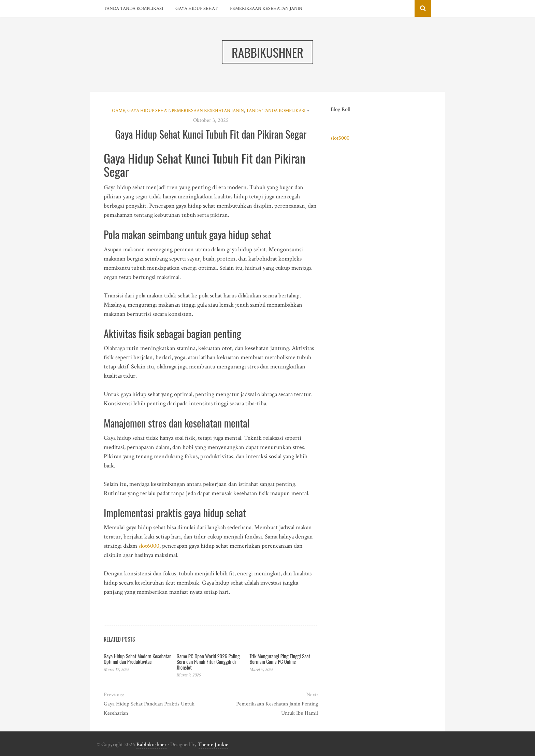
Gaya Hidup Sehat (197, 9)
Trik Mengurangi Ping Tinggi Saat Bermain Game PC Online (280, 659)
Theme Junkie (213, 745)
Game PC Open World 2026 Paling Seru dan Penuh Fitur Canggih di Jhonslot (208, 662)
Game (119, 111)
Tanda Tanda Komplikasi (133, 9)
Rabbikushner (151, 745)
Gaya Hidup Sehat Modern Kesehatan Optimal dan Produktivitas (138, 659)
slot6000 (149, 546)
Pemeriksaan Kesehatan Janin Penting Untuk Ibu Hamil (277, 709)
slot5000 (340, 138)
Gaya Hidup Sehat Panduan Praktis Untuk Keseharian (149, 709)
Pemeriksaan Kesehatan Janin (266, 9)
